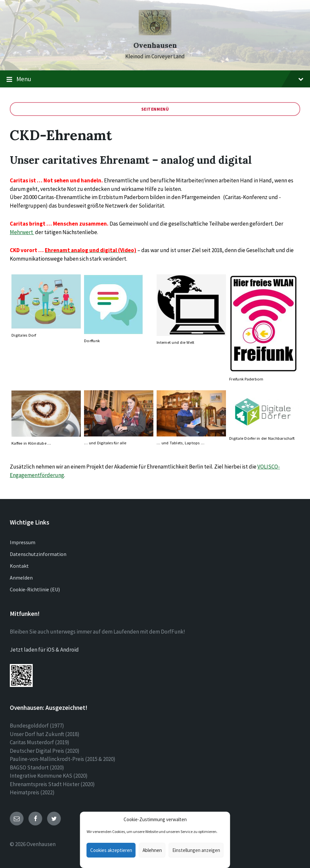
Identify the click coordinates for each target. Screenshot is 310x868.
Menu (155, 79)
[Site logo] (155, 33)
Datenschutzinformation (38, 554)
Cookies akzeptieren (111, 850)
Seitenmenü (155, 109)
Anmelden (21, 578)
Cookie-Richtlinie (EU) (35, 589)
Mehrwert (22, 232)
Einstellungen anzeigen (196, 850)
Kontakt (19, 566)
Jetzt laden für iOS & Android (44, 650)
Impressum (23, 542)
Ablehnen (152, 850)
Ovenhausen (155, 45)
